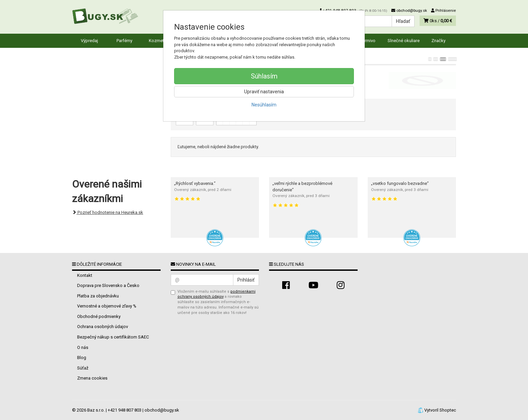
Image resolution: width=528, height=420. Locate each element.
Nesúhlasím (264, 105)
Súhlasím (264, 76)
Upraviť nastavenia (264, 92)
